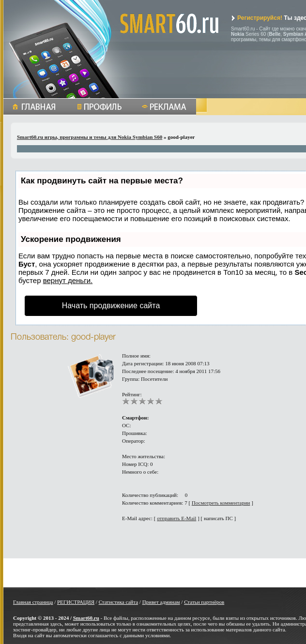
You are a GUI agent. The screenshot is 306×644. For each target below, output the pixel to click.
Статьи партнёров (204, 602)
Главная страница (33, 602)
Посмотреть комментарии (221, 503)
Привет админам (161, 602)
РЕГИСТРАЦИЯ (76, 602)
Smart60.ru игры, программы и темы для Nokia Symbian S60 (90, 137)
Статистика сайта (118, 602)
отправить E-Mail (176, 518)
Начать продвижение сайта (111, 306)
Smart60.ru (86, 618)
